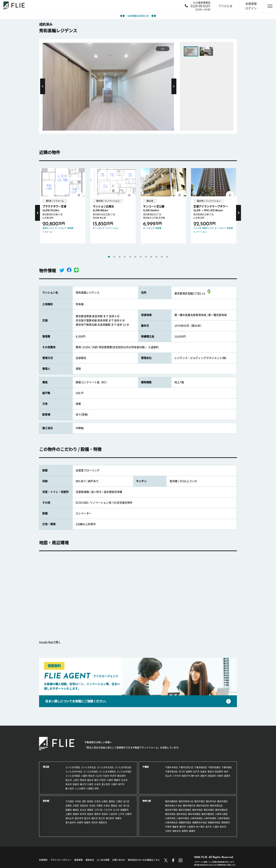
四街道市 (212, 776)
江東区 (119, 801)
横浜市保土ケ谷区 (174, 806)
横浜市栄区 (170, 814)
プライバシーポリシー (61, 860)
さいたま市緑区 (73, 776)
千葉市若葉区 (214, 767)
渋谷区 (92, 806)
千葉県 (146, 767)
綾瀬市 (192, 831)
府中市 (83, 814)
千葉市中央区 (171, 767)
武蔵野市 (124, 810)
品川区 (126, 801)
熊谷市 (92, 776)
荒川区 (126, 806)
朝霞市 (117, 780)
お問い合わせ (119, 860)
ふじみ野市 (80, 789)
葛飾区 (90, 810)
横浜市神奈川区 (186, 801)
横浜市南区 (222, 801)
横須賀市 (226, 823)
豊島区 (114, 806)
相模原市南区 (214, 823)
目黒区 (69, 806)
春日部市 (121, 776)
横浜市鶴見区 (171, 801)
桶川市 (83, 784)
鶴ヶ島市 (70, 789)
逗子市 (209, 827)
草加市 (83, 780)
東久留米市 (71, 823)
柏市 (226, 772)
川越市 (84, 776)
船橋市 (189, 772)
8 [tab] (146, 257)
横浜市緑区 (209, 810)
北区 (120, 806)
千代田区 (70, 801)
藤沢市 (183, 827)
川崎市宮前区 (224, 818)
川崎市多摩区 (210, 818)
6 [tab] (135, 257)
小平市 (121, 814)
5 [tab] (130, 257)
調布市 (98, 814)
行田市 (106, 776)
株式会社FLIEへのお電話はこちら (144, 860)
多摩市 (80, 823)
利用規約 (43, 860)
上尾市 (76, 780)
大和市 (168, 831)
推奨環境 (79, 860)
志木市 (124, 780)
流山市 (168, 776)
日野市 (128, 814)
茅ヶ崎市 (200, 827)
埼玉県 (46, 767)
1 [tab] (109, 257)
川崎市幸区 (170, 818)
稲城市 (87, 823)
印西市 (220, 776)
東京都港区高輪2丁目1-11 (193, 293)
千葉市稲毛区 (201, 767)
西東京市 (103, 823)
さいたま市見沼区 (123, 767)
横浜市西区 (200, 801)
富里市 (227, 776)
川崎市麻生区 (171, 823)
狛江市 (102, 818)
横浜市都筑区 (208, 814)
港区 (84, 801)
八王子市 (108, 810)
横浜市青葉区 (194, 814)
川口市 (99, 776)
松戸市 (196, 772)
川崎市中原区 (183, 818)
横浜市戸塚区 (171, 810)
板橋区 (69, 810)
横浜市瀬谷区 (221, 810)
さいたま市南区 (124, 772)
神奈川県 (147, 801)
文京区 (98, 801)
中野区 (100, 806)
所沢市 (113, 776)
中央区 (78, 801)
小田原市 (191, 827)
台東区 (105, 801)
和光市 (69, 784)
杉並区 (107, 806)
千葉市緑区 (227, 767)
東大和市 (110, 818)
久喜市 (90, 784)
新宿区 (90, 801)
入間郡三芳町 (93, 789)
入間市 (110, 780)
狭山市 (69, 780)
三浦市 (216, 827)
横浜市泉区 (182, 814)
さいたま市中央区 (74, 772)
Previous (43, 86)
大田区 (76, 806)
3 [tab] (120, 257)
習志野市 (219, 772)
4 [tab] (125, 257)
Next (174, 86)
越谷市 (90, 780)
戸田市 (103, 780)
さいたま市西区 (73, 767)
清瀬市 (118, 818)
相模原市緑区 (185, 823)
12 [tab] (167, 257)
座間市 (185, 831)
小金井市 (113, 814)
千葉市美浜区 (171, 772)
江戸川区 (99, 810)
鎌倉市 (175, 827)
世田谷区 (84, 806)
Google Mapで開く (50, 642)
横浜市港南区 (185, 810)
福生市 (95, 818)
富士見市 (106, 784)
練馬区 (76, 810)
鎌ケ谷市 (195, 776)
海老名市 (177, 831)
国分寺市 (79, 818)
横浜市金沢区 (203, 806)
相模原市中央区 (200, 823)
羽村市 (95, 823)
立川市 (116, 810)
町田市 (105, 814)
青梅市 (76, 814)
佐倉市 (203, 772)
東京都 (46, 801)
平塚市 (168, 827)
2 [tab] (114, 257)
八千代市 (177, 776)
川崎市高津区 (196, 818)
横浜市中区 (211, 801)
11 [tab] (162, 257)
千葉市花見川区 (186, 767)
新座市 (76, 784)
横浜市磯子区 (189, 806)
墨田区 (112, 801)
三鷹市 (69, 814)
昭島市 (90, 814)
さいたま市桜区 (91, 772)
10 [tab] (156, 257)
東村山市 (70, 818)
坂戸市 (121, 784)
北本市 (98, 784)
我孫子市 (186, 776)
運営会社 (90, 860)
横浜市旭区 (197, 810)
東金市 (211, 772)
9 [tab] (151, 257)
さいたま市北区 (89, 767)
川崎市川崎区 (221, 814)
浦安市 (203, 776)
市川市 (182, 772)
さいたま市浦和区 (107, 772)
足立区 (83, 810)
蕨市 (96, 780)
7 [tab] (141, 257)
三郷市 (114, 784)
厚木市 (223, 827)
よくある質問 (103, 860)
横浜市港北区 (216, 806)
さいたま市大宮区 (105, 767)
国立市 (87, 818)
